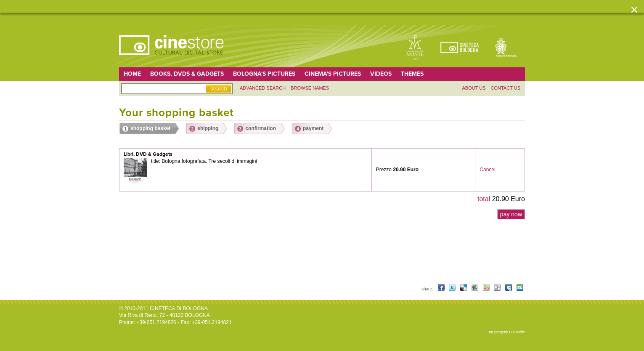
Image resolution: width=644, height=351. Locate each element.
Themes (412, 74)
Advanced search (263, 88)
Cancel (487, 170)
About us (474, 88)
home (132, 74)
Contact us (506, 88)
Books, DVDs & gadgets (187, 74)
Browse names (310, 88)
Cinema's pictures (333, 74)
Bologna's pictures (264, 74)
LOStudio (517, 332)
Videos (381, 74)
